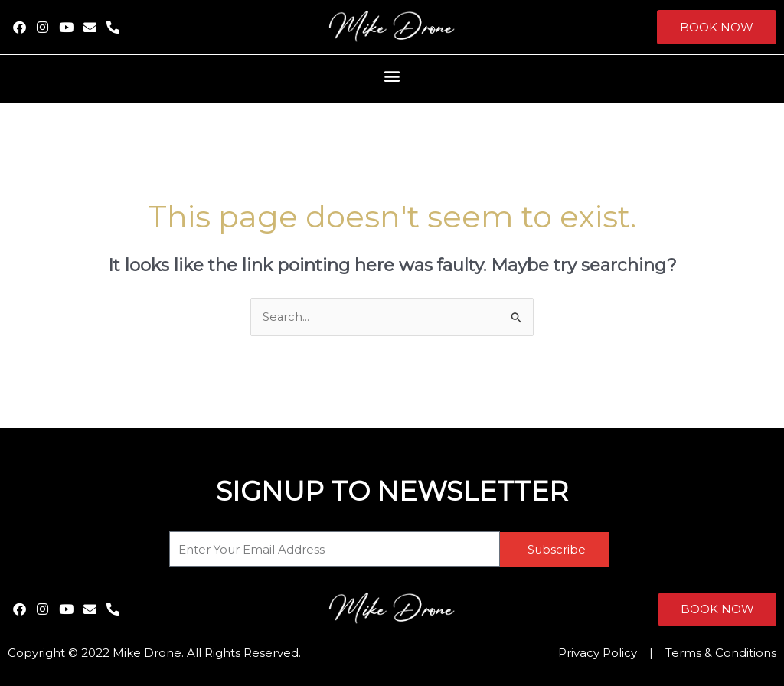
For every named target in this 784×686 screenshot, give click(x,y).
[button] (392, 75)
